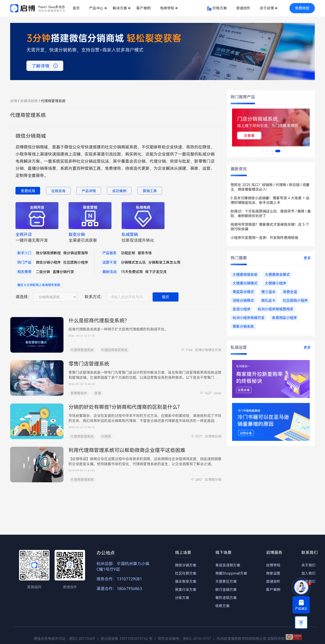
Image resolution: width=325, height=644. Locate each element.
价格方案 (220, 8)
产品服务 (109, 253)
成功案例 (119, 191)
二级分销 (43, 272)
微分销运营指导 (76, 253)
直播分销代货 (63, 272)
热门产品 (24, 262)
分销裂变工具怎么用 (164, 262)
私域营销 (130, 235)
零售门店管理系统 (89, 364)
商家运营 (273, 573)
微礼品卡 (268, 301)
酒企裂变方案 (186, 581)
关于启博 (267, 8)
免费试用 (28, 191)
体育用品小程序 (284, 318)
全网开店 (24, 235)
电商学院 (167, 8)
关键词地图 (29, 101)
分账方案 (182, 598)
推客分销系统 (243, 326)
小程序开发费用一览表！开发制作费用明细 (264, 238)
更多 (307, 258)
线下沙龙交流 (156, 272)
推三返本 (268, 292)
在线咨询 (58, 191)
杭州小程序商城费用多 (275, 309)
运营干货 (109, 262)
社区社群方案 (186, 573)
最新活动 (109, 272)
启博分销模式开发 (208, 350)
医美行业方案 (186, 590)
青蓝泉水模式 (243, 292)
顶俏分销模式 (243, 301)
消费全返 (290, 292)
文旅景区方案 (226, 581)
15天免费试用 (132, 272)
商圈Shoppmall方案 (231, 573)
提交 (166, 297)
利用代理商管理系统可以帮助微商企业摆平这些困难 (127, 450)
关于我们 (308, 565)
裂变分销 (77, 235)
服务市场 (145, 253)
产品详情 (89, 191)
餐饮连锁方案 (226, 598)
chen (218, 393)
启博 (14, 101)
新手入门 (24, 253)
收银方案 (222, 606)
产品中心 (96, 8)
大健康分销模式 (245, 283)
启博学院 (273, 565)
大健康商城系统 (245, 275)
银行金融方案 (226, 590)
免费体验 (302, 8)
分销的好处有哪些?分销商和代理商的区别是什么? (124, 407)
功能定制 (128, 253)
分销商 (106, 436)
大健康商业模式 (277, 275)
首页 (76, 8)
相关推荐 (24, 272)
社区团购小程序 (76, 262)
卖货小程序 (241, 309)
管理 (98, 393)
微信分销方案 (186, 565)
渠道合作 (243, 8)
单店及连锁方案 (228, 565)
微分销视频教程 (48, 253)
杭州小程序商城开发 (249, 318)
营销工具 (150, 191)
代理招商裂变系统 (114, 350)
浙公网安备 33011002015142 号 (126, 639)
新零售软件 (79, 393)
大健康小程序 (275, 283)
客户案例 (143, 8)
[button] (263, 151)
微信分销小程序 (48, 262)
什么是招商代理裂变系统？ (99, 321)
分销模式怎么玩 (133, 262)
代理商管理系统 (82, 350)
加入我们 (308, 573)
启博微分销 (213, 436)
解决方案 (120, 8)
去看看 (249, 136)
